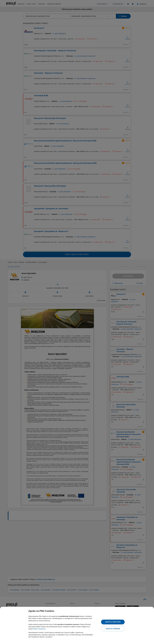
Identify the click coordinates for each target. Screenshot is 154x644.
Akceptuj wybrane (113, 629)
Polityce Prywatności (39, 629)
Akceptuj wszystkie (113, 622)
